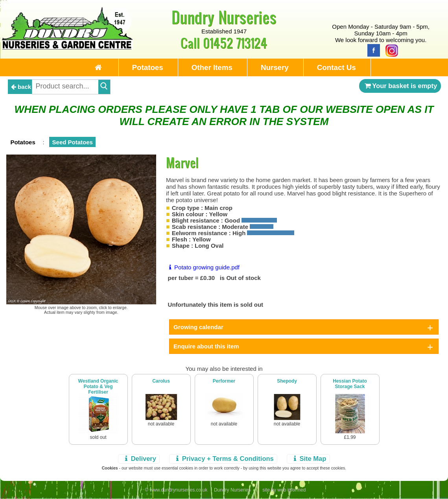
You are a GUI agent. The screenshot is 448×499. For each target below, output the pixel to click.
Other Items (212, 67)
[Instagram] (390, 50)
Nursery (275, 67)
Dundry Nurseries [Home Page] (224, 17)
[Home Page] (67, 47)
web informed (291, 490)
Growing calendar (198, 327)
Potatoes (148, 67)
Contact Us (336, 67)
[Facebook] (372, 50)
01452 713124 (235, 43)
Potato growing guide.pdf (203, 267)
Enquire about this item (206, 346)
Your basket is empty (400, 86)
